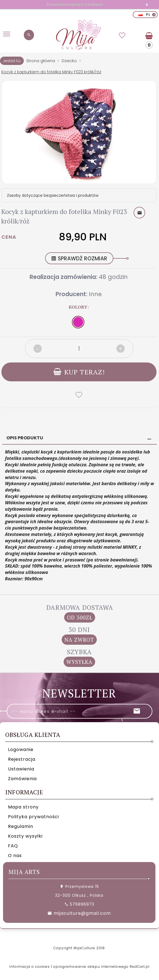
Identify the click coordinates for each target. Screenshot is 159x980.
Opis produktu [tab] (25, 438)
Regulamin (21, 826)
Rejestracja (22, 759)
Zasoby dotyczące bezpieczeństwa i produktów (53, 195)
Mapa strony (23, 807)
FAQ (13, 846)
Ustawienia (21, 769)
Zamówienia (22, 779)
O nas (15, 856)
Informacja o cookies (30, 967)
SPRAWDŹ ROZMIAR (79, 259)
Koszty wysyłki (25, 836)
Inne (95, 294)
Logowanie (21, 750)
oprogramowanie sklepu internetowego (91, 967)
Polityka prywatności (33, 817)
